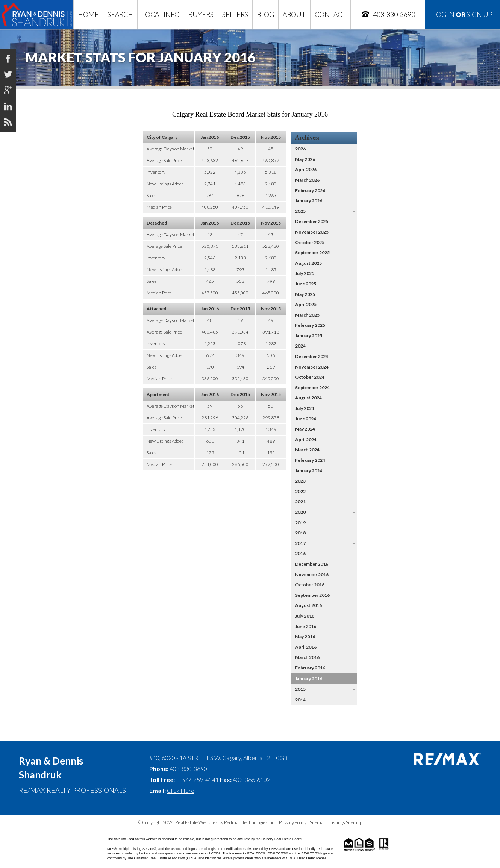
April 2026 (306, 169)
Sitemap (318, 822)
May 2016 (305, 637)
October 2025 (310, 242)
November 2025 (312, 232)
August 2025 (308, 263)
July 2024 (305, 408)
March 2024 (307, 450)
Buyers (201, 14)
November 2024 (312, 367)
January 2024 (309, 471)
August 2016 (308, 605)
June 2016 (306, 626)
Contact (330, 14)
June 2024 (306, 419)
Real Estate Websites (196, 822)
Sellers (235, 14)
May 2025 (305, 294)
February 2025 (310, 325)
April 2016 (306, 647)
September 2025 (312, 253)
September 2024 (312, 388)
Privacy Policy (293, 822)
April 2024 (306, 439)
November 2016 (312, 574)
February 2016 (310, 668)
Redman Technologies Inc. (250, 822)
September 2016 (312, 595)
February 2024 (310, 460)
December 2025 (312, 221)
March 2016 (307, 657)
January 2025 (309, 336)
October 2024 (310, 377)
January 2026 (309, 201)
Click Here (181, 790)
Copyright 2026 (158, 822)
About (294, 14)
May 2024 (305, 429)
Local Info (161, 14)
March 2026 (307, 180)
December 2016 (312, 564)
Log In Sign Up (463, 14)
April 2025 (306, 304)
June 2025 (306, 284)
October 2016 (310, 585)
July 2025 (305, 273)
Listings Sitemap (346, 822)
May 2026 (305, 159)
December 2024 (312, 356)
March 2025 (307, 315)
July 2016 (305, 616)
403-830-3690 (388, 14)
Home (88, 14)
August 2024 (308, 398)
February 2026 (310, 190)
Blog (265, 14)
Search (120, 14)
